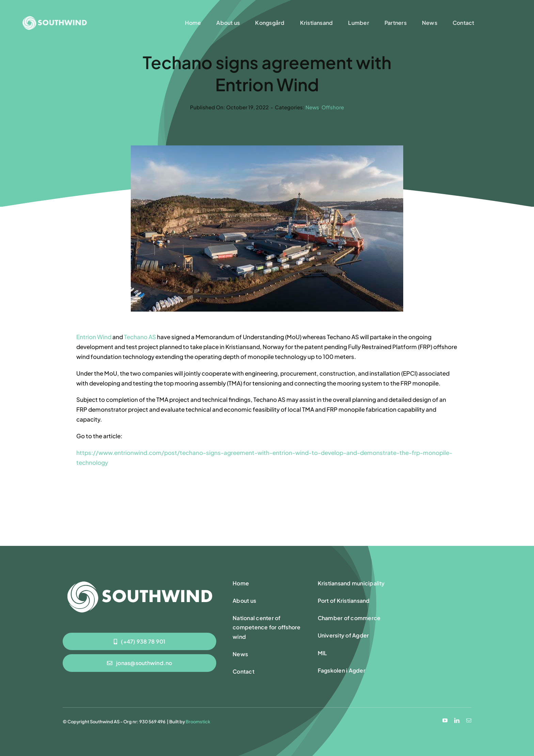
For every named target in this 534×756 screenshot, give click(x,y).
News (312, 107)
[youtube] (445, 720)
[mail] (469, 720)
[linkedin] (457, 720)
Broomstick (198, 722)
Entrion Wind (94, 337)
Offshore (333, 107)
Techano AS (140, 337)
